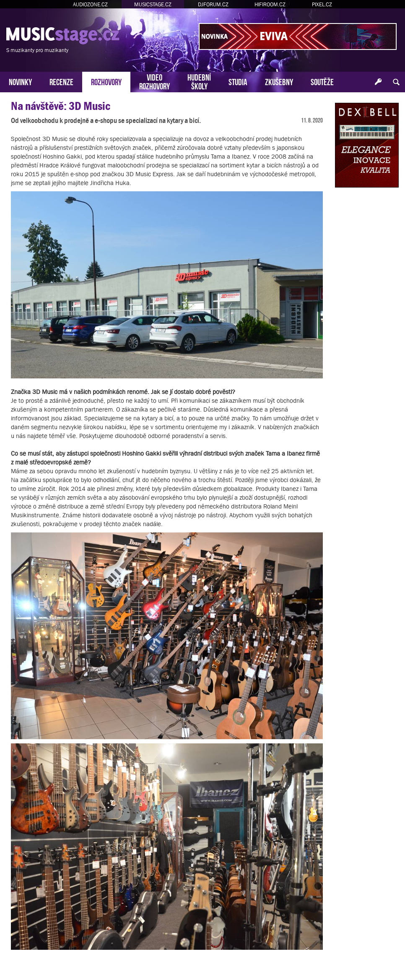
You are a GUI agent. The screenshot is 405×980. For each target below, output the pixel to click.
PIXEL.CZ (322, 4)
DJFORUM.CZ (213, 4)
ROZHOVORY (106, 81)
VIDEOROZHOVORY (154, 81)
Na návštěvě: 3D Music (61, 106)
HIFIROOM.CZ (270, 4)
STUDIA (238, 81)
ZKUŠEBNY (279, 81)
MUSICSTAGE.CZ (153, 4)
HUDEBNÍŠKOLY (199, 81)
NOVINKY (20, 81)
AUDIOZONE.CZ (90, 4)
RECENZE (61, 81)
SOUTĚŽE (322, 81)
